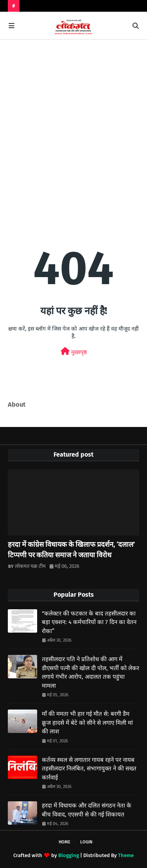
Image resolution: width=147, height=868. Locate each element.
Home (65, 842)
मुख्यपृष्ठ (74, 351)
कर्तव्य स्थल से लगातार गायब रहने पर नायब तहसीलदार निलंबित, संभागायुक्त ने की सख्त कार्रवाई (89, 769)
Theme (126, 855)
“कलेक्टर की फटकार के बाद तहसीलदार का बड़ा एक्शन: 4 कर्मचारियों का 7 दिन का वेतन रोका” (89, 622)
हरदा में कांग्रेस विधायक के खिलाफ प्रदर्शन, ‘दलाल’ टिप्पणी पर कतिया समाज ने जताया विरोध (71, 550)
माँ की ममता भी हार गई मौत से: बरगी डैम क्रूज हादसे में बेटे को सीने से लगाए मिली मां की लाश (87, 723)
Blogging (69, 855)
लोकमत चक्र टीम (30, 566)
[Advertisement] (73, 129)
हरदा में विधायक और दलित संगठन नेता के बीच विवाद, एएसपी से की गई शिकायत (87, 810)
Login (86, 842)
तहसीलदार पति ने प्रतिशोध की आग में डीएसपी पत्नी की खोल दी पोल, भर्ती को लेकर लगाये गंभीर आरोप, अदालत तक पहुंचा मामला (91, 672)
